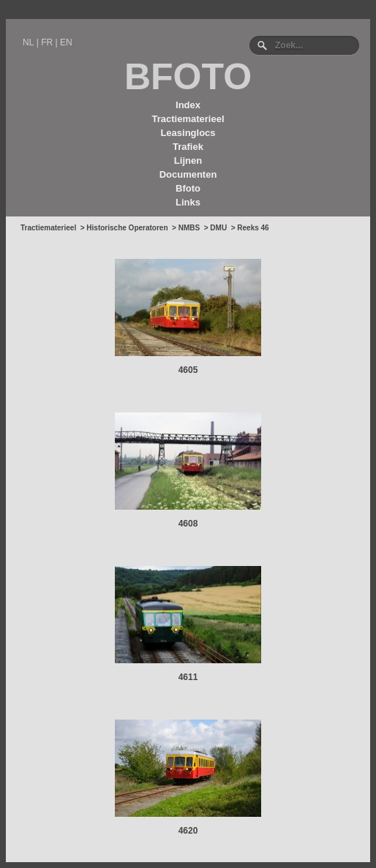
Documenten (188, 174)
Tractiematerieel (188, 119)
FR (47, 42)
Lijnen (188, 161)
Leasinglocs (188, 133)
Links (188, 202)
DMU (218, 228)
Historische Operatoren (127, 228)
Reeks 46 (253, 228)
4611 (188, 677)
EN (66, 42)
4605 (188, 370)
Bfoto (188, 188)
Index (188, 105)
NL (28, 42)
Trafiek (188, 147)
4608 (188, 524)
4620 (188, 831)
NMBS (189, 228)
